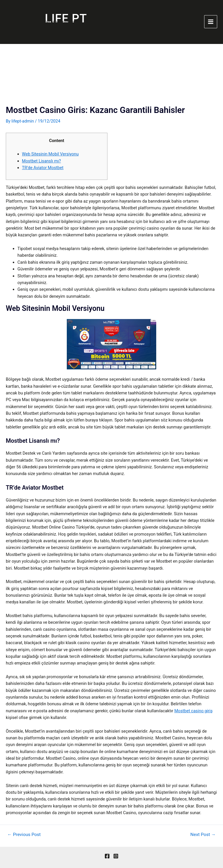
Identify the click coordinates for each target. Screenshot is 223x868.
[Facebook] (107, 856)
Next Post (203, 835)
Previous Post (24, 835)
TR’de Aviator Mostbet (43, 168)
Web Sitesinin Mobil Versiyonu (50, 154)
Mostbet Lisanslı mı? (42, 161)
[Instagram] (116, 856)
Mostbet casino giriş (193, 711)
